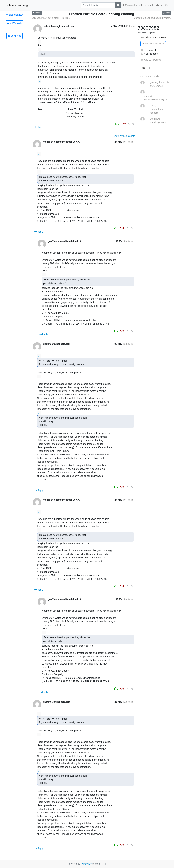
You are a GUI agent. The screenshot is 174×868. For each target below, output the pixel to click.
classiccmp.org (18, 5)
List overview (14, 15)
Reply (39, 127)
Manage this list (132, 5)
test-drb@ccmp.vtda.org (153, 37)
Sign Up (162, 5)
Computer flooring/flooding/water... (153, 18)
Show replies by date (124, 136)
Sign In (149, 5)
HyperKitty (86, 864)
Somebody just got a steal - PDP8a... (51, 18)
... (40, 42)
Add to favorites (151, 60)
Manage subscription (153, 44)
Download (15, 36)
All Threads (14, 23)
